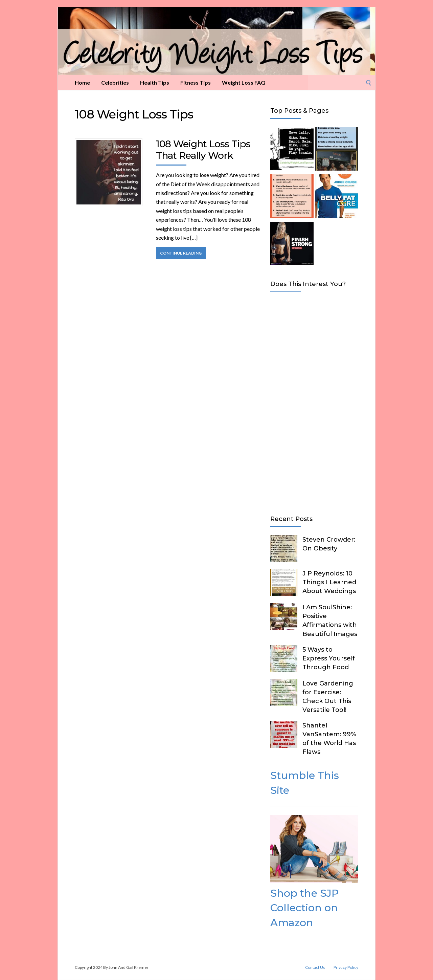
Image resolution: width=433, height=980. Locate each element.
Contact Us (315, 967)
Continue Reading (181, 253)
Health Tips (155, 82)
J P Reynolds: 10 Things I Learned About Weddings (329, 582)
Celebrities (115, 82)
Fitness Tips (196, 82)
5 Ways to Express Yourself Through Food (329, 658)
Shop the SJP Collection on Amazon (304, 908)
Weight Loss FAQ (244, 82)
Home (82, 82)
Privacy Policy (346, 967)
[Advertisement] (314, 402)
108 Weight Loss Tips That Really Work (203, 150)
